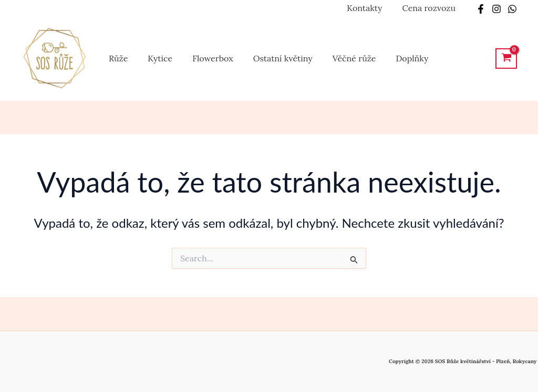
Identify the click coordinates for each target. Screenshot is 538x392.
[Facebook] (481, 9)
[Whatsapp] (512, 9)
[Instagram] (496, 9)
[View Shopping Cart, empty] (506, 59)
